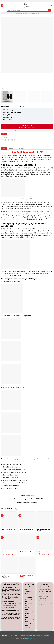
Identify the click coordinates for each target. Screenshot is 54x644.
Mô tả (4, 148)
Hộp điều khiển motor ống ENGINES (44, 530)
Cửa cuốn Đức (29, 628)
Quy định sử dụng (43, 596)
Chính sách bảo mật (44, 587)
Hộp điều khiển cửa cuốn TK (26, 530)
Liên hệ (27, 589)
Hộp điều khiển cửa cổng (34, 13)
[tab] (4, 148)
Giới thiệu (28, 587)
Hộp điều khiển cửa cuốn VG (26, 575)
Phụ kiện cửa (23, 13)
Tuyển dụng (28, 591)
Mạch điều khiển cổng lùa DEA (9, 530)
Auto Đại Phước (31, 639)
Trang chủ (16, 13)
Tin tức (27, 594)
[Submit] (50, 10)
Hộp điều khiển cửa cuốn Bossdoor (25, 552)
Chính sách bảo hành (44, 589)
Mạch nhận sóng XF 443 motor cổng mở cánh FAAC (45, 552)
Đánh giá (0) (12, 148)
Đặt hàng (22, 148)
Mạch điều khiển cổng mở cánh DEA (9, 552)
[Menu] (2, 5)
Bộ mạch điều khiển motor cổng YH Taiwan (8, 576)
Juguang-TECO (29, 199)
